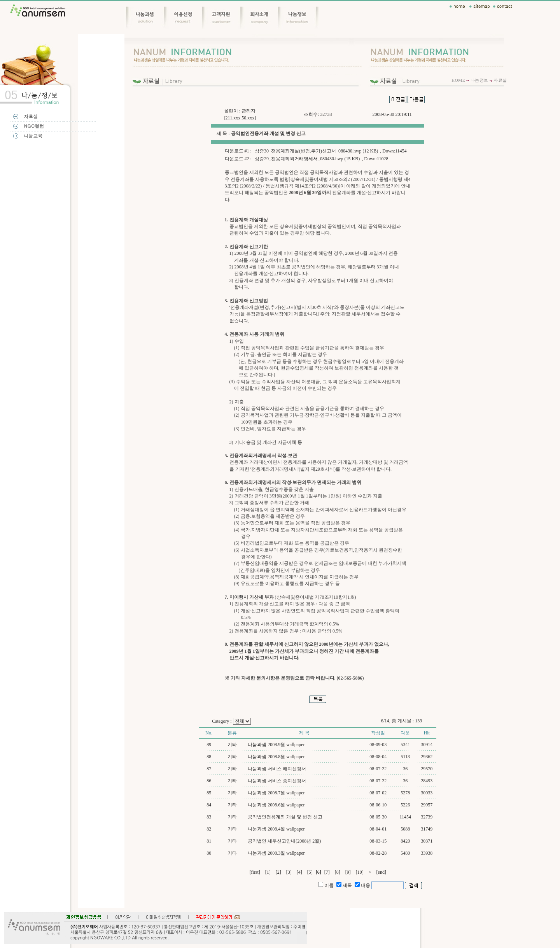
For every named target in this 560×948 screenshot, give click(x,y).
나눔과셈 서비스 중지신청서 (277, 781)
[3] (289, 872)
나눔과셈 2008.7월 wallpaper (276, 793)
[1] (268, 872)
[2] (278, 872)
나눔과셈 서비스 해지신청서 (277, 769)
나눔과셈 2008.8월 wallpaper (276, 757)
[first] (255, 872)
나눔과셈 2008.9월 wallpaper (276, 745)
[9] (348, 872)
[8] (338, 872)
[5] (310, 872)
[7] (327, 872)
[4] (299, 872)
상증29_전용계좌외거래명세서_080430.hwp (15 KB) (307, 159)
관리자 (248, 111)
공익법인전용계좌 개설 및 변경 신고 (285, 817)
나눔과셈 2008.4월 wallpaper (276, 829)
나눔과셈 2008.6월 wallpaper (276, 805)
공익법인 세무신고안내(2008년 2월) (284, 841)
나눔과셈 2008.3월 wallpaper (276, 853)
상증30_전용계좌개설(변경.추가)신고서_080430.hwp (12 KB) (316, 151)
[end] (381, 872)
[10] (360, 872)
